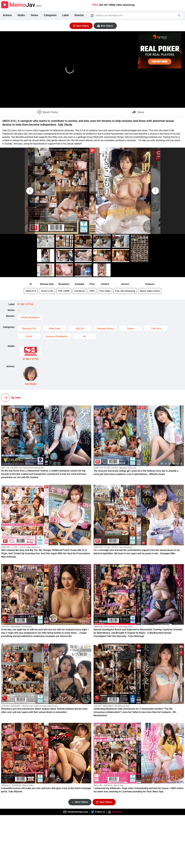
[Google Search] (180, 16)
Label (66, 15)
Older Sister (55, 329)
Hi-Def (29, 336)
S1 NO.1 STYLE (25, 304)
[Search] (136, 16)
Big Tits (80, 329)
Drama (131, 329)
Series (34, 15)
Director (79, 15)
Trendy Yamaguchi (30, 317)
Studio (21, 15)
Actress (7, 15)
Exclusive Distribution (57, 336)
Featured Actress (105, 329)
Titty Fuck (156, 329)
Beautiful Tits (29, 329)
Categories (50, 15)
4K (85, 336)
